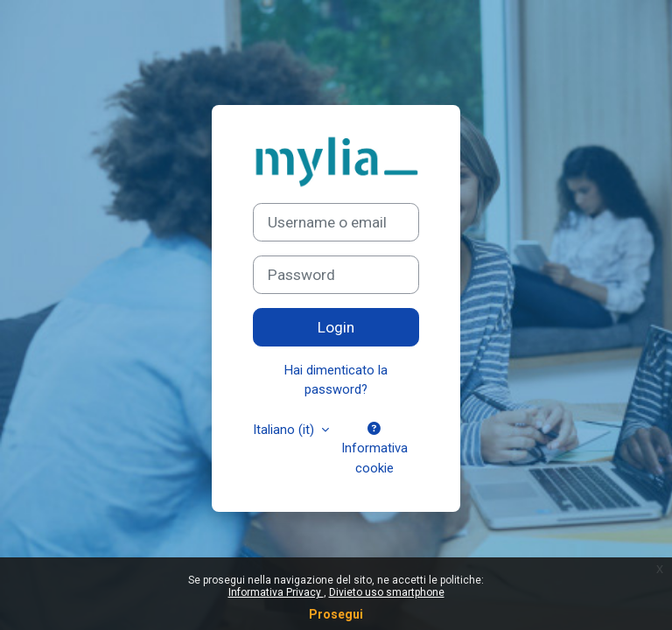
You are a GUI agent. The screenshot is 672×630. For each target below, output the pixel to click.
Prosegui (336, 614)
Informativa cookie (374, 449)
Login (336, 327)
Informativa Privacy (276, 592)
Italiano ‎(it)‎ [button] (285, 430)
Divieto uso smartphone (387, 592)
